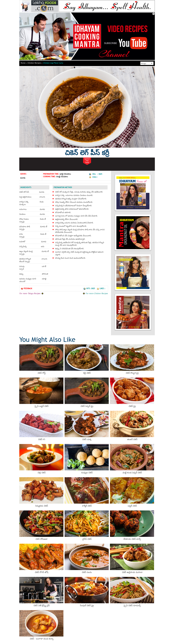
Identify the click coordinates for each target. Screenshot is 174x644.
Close (154, 14)
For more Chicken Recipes (95, 293)
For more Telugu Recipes (31, 293)
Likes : (101, 288)
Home (24, 63)
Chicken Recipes (35, 63)
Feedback (26, 289)
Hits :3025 (89, 288)
